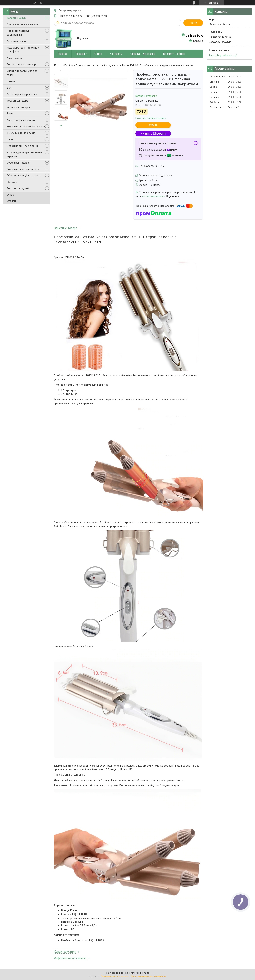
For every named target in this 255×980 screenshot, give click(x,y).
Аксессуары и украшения (22, 94)
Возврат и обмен (174, 54)
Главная (63, 54)
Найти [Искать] (193, 23)
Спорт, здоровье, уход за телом (22, 73)
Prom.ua (145, 973)
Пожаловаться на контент (115, 976)
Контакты (116, 54)
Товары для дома (18, 101)
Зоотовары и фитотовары (22, 64)
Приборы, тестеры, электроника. (18, 33)
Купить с (153, 134)
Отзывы (11, 201)
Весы (10, 113)
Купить (153, 125)
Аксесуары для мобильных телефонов (23, 49)
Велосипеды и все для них (23, 146)
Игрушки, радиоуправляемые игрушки (25, 154)
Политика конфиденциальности (149, 976)
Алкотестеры (15, 58)
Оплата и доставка (143, 54)
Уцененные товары (18, 107)
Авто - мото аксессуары (21, 120)
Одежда (12, 182)
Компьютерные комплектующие (26, 126)
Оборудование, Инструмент (24, 175)
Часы (10, 139)
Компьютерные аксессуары (23, 169)
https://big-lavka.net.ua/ (223, 55)
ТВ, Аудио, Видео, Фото (21, 133)
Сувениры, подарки (19, 163)
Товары (80, 54)
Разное (11, 81)
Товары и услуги (17, 18)
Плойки (69, 65)
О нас (10, 195)
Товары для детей (18, 188)
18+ (9, 88)
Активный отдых (16, 41)
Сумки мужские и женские (22, 24)
